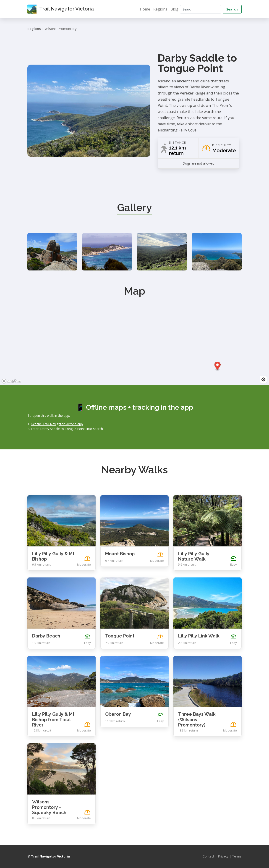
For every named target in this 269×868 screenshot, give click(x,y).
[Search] (201, 9)
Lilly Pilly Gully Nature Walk (194, 557)
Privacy (223, 856)
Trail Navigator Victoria (61, 9)
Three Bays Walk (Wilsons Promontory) (197, 720)
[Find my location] (263, 379)
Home (145, 9)
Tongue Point (120, 636)
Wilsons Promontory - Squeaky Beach (49, 807)
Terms (237, 856)
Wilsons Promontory (61, 29)
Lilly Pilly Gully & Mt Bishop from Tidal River (53, 720)
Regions (160, 9)
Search (232, 9)
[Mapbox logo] (11, 381)
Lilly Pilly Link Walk (199, 636)
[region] (134, 351)
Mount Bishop (120, 554)
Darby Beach (46, 636)
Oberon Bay (118, 714)
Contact (208, 856)
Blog (174, 9)
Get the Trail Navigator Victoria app (57, 424)
